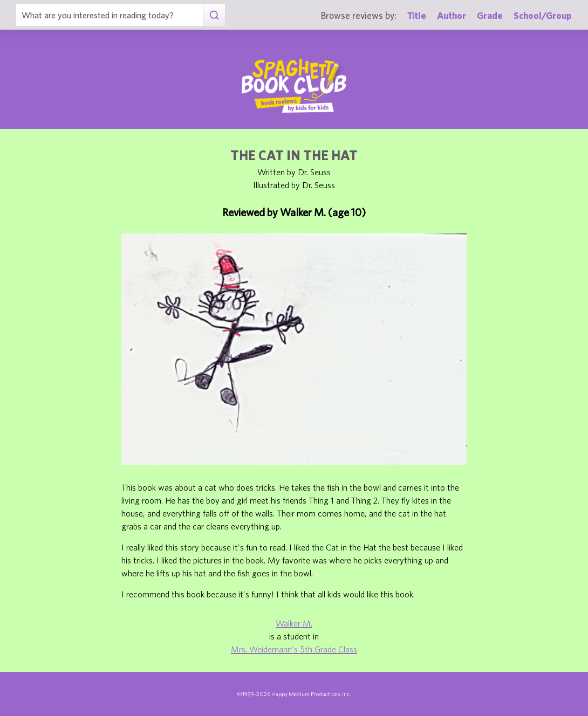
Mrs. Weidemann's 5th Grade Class (294, 649)
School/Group (543, 15)
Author (452, 15)
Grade (490, 15)
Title (417, 15)
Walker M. (294, 623)
